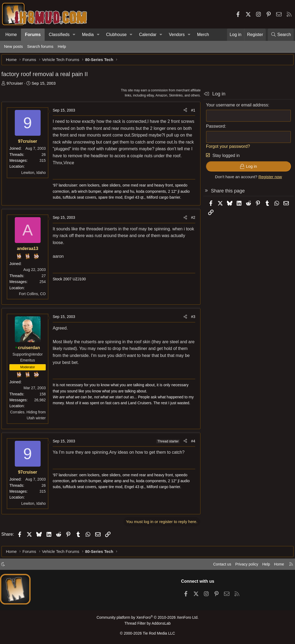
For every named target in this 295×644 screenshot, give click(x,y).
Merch (203, 35)
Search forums (40, 46)
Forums (33, 35)
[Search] (281, 35)
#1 (190, 113)
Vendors (177, 35)
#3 (190, 319)
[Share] (183, 113)
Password (213, 129)
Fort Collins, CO (35, 296)
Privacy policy (243, 566)
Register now (268, 179)
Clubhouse (116, 35)
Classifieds (59, 35)
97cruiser (17, 86)
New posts (13, 46)
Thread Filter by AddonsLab (148, 624)
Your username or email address (234, 108)
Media (88, 35)
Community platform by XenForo (147, 619)
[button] (74, 35)
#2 (190, 220)
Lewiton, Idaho (36, 175)
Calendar (148, 35)
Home (11, 35)
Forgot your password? (225, 149)
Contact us (217, 566)
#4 (190, 444)
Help (62, 46)
